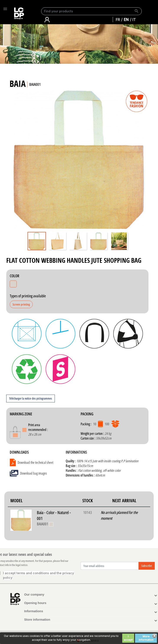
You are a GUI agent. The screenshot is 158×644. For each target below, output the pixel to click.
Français (119, 19)
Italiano (135, 19)
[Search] (91, 11)
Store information (37, 620)
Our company (34, 595)
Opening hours (35, 603)
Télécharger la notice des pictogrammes (31, 398)
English (127, 19)
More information (146, 638)
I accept (128, 638)
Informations (34, 611)
